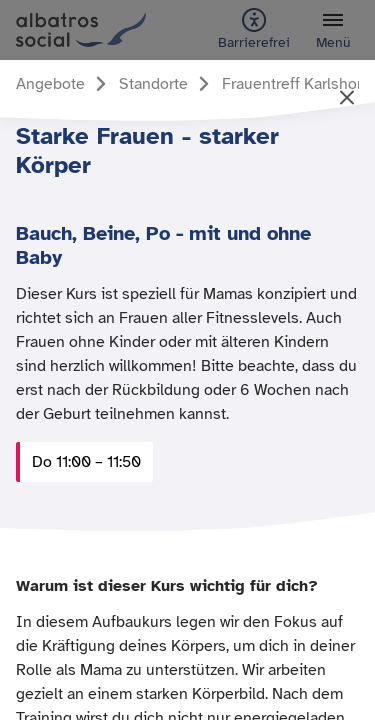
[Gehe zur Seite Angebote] (64, 84)
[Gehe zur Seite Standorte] (167, 84)
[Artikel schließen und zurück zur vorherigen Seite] (347, 99)
